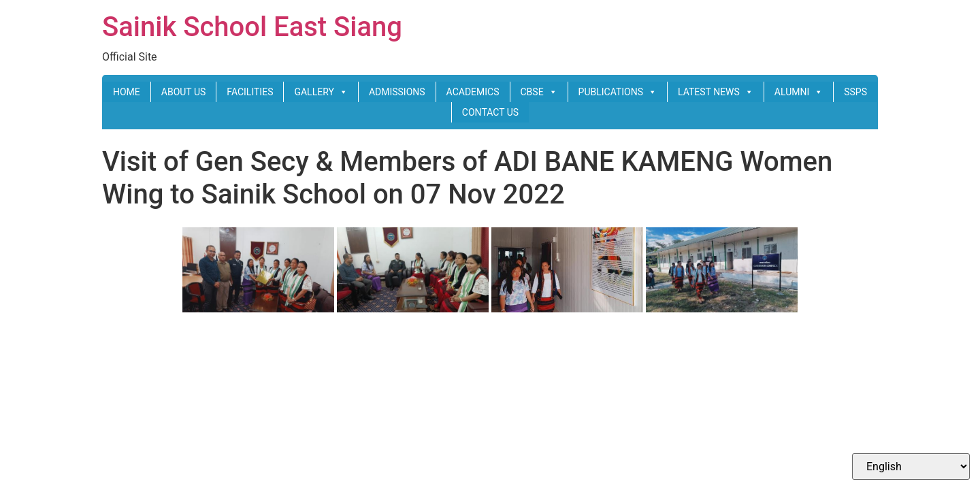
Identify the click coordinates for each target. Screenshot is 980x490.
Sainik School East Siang (252, 27)
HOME (127, 92)
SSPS (855, 92)
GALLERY (321, 92)
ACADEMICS (473, 92)
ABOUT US (184, 92)
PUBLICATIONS (618, 92)
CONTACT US (490, 112)
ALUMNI (799, 92)
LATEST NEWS (716, 92)
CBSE (539, 92)
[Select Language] (911, 467)
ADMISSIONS (397, 92)
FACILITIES (250, 92)
